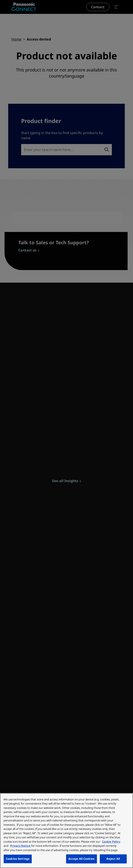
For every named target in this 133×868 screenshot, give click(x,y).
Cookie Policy (111, 842)
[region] (66, 831)
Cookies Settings (18, 859)
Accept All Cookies (82, 859)
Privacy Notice (20, 846)
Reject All (113, 859)
